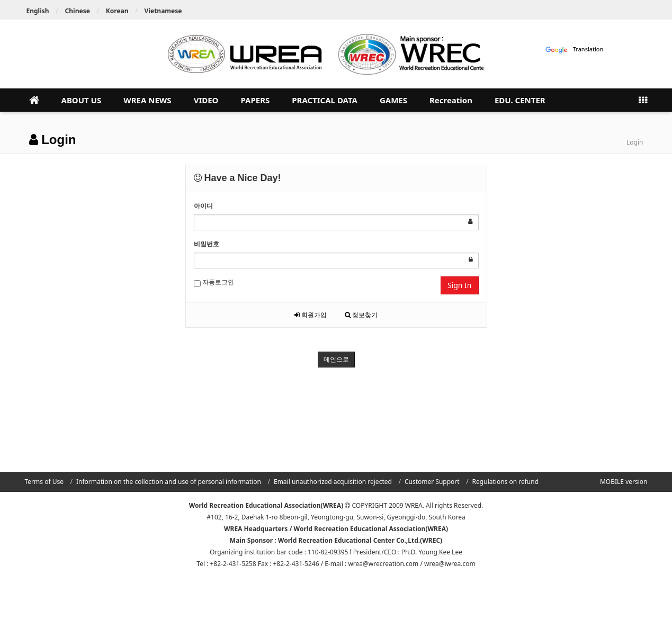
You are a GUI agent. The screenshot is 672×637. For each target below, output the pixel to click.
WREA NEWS (147, 100)
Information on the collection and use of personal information (169, 482)
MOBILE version (624, 482)
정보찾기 (361, 315)
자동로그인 (214, 282)
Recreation (451, 100)
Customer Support (432, 482)
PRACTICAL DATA (325, 100)
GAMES (393, 100)
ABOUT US (82, 100)
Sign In (460, 285)
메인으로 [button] (336, 359)
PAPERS (255, 100)
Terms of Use (44, 482)
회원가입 (311, 315)
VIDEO (206, 100)
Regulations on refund (505, 482)
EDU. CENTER (520, 100)
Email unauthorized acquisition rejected (333, 482)
